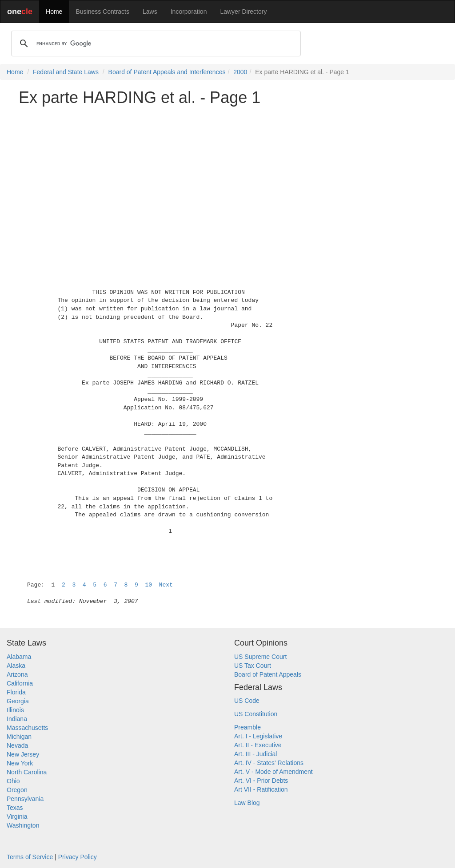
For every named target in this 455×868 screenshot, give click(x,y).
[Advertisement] (227, 175)
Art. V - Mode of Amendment (273, 772)
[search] (155, 44)
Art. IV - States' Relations (269, 763)
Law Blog (247, 803)
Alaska (16, 666)
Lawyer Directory (243, 12)
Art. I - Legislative (258, 736)
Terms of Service (30, 857)
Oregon (17, 790)
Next (166, 585)
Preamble (247, 727)
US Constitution (256, 714)
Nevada (17, 745)
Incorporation (189, 12)
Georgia (18, 701)
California (20, 683)
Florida (16, 692)
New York (20, 763)
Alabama (19, 657)
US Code (247, 701)
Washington (23, 825)
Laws (150, 12)
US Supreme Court (260, 657)
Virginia (17, 816)
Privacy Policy (78, 857)
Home (54, 12)
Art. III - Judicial (255, 754)
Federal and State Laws (66, 72)
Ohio (13, 781)
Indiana (17, 719)
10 (148, 585)
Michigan (19, 737)
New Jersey (23, 754)
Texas (15, 808)
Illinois (15, 710)
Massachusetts (27, 728)
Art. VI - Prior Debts (261, 781)
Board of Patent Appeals (268, 674)
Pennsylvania (25, 799)
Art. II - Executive (258, 745)
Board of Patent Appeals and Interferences (167, 72)
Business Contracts (102, 12)
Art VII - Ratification (261, 789)
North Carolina (27, 772)
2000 (240, 72)
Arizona (17, 674)
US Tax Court (253, 666)
